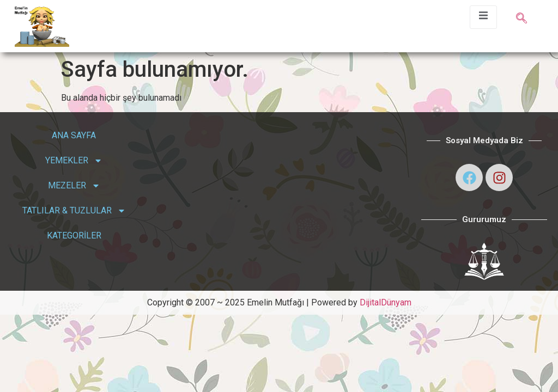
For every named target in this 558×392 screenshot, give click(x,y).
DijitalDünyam (386, 302)
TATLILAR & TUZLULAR (74, 211)
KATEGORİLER (74, 235)
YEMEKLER (74, 161)
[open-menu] (483, 17)
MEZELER (74, 186)
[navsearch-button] (521, 19)
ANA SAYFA (74, 135)
